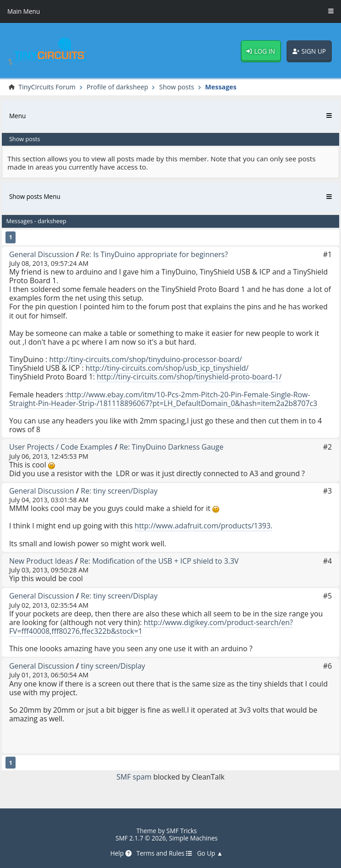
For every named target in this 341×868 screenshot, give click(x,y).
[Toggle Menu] (331, 11)
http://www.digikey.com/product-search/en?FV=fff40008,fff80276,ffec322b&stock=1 (151, 627)
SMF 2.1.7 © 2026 (141, 838)
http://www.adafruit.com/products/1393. (203, 526)
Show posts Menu (35, 197)
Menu (17, 116)
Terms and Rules (164, 853)
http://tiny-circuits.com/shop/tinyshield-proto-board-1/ (189, 377)
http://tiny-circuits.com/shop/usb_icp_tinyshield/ (167, 368)
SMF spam (134, 777)
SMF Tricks (182, 831)
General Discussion (42, 254)
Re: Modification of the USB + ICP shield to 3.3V (159, 561)
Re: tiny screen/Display (119, 491)
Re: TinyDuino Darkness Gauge (172, 447)
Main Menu (24, 11)
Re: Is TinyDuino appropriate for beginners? (154, 254)
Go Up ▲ (210, 853)
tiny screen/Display (113, 666)
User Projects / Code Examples (61, 447)
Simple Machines (193, 838)
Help (121, 853)
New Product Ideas (41, 561)
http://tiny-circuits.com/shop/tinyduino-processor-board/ (146, 359)
